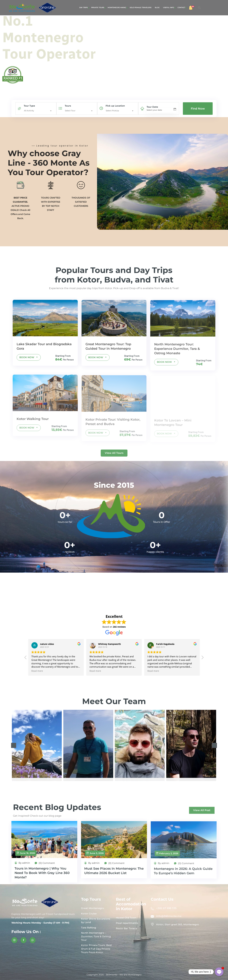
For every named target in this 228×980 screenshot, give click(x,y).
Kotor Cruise (89, 914)
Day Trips (84, 8)
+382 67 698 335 (166, 908)
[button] (199, 8)
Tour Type (29, 106)
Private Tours (98, 8)
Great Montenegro (93, 908)
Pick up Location (115, 106)
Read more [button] (76, 671)
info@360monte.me (169, 916)
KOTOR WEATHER (114, 592)
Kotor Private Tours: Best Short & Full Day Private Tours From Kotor (97, 949)
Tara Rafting (89, 928)
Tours (68, 106)
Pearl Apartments (127, 923)
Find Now (198, 109)
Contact (181, 8)
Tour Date (152, 107)
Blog (157, 8)
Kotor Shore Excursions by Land (96, 921)
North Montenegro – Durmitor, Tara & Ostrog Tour (96, 936)
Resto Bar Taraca (126, 928)
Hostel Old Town (126, 918)
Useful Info (169, 8)
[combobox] (38, 111)
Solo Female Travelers (141, 8)
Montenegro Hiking (117, 8)
